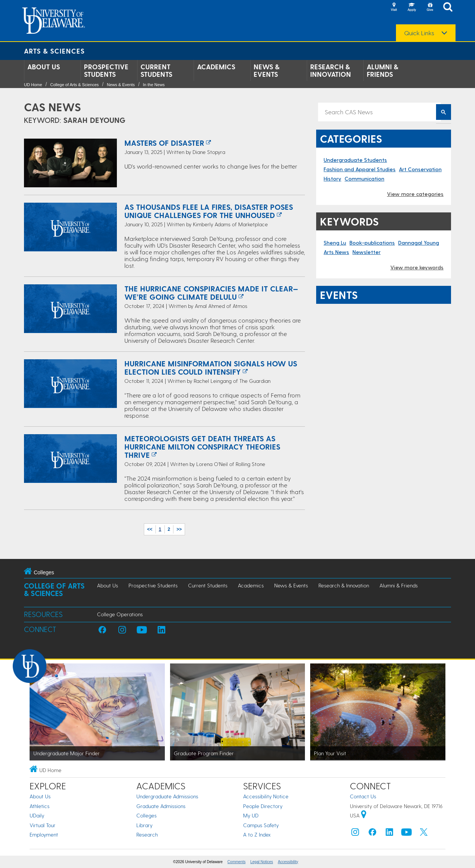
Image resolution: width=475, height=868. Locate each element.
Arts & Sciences (54, 51)
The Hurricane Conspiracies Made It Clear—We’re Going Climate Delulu (211, 293)
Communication (364, 179)
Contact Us (363, 796)
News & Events (267, 70)
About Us (44, 67)
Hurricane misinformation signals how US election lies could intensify (211, 368)
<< (150, 529)
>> (179, 529)
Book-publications (372, 243)
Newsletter (367, 252)
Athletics (40, 806)
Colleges (146, 815)
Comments (236, 862)
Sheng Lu (335, 243)
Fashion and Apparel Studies (360, 169)
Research (147, 834)
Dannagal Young (419, 243)
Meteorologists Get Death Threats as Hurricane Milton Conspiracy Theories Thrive (202, 447)
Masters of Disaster (164, 143)
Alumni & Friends (382, 70)
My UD (251, 815)
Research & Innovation (331, 70)
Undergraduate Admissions (167, 796)
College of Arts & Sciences (75, 85)
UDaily (37, 815)
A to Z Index (257, 834)
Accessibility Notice (266, 796)
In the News (154, 85)
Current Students (156, 70)
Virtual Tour (43, 825)
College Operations (120, 614)
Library (144, 825)
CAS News (52, 107)
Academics (216, 67)
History (332, 179)
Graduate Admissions (161, 806)
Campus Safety (261, 825)
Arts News (336, 252)
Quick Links (419, 33)
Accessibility (288, 862)
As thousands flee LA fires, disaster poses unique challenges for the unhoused (209, 211)
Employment (44, 834)
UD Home (33, 85)
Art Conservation (420, 169)
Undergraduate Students (355, 160)
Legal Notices (262, 862)
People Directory (263, 806)
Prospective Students (106, 70)
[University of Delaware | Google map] (364, 815)
